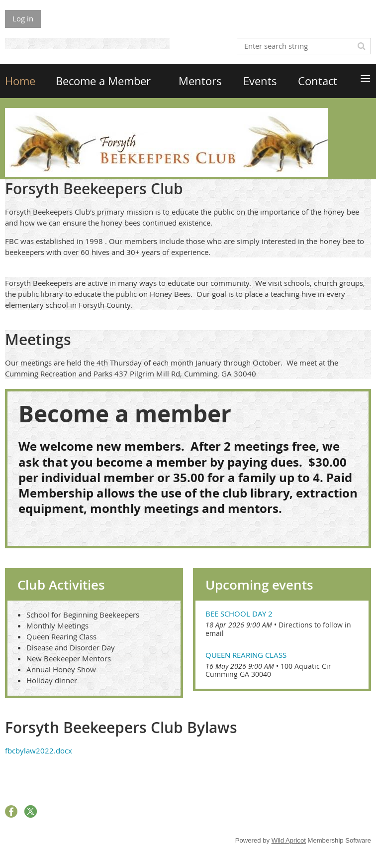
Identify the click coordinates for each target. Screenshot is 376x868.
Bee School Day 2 (239, 614)
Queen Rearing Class (246, 655)
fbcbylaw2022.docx (39, 750)
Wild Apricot (289, 840)
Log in (23, 18)
